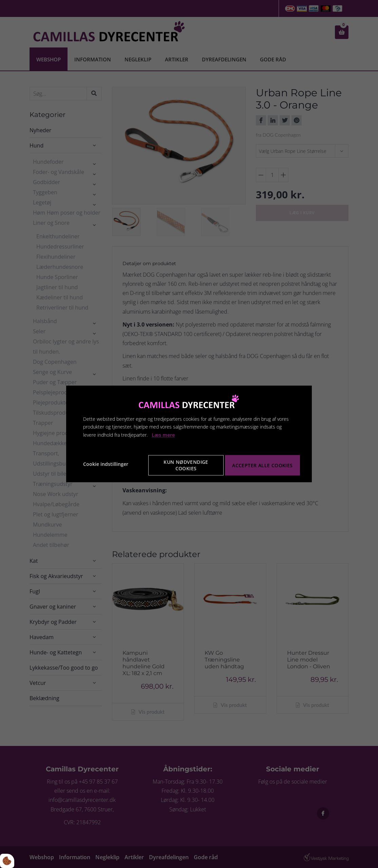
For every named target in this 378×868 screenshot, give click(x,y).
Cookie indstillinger (106, 464)
